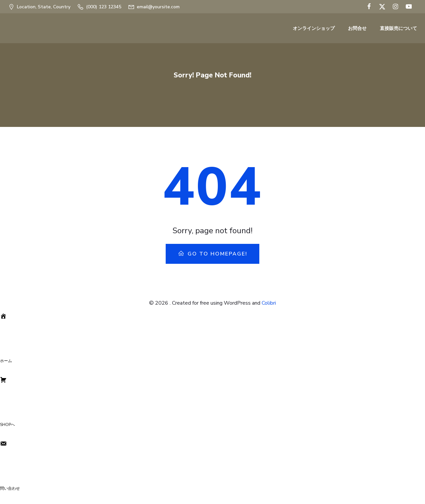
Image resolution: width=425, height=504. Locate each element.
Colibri (269, 303)
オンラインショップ (314, 28)
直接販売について (398, 28)
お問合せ (357, 28)
